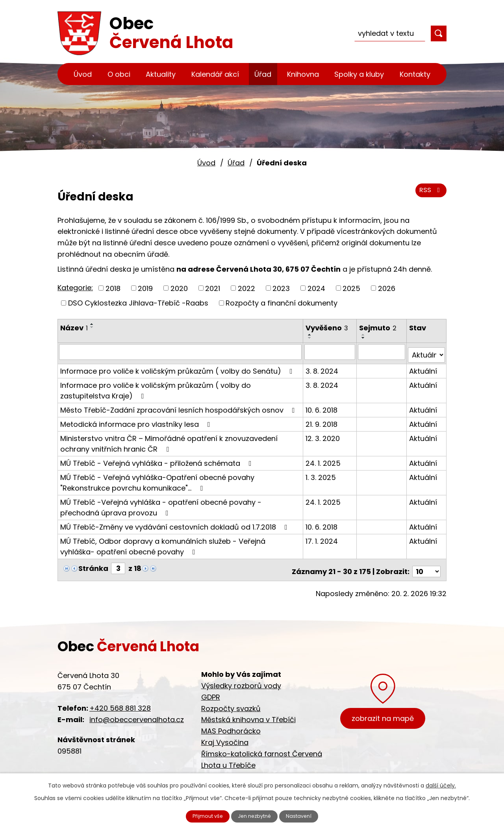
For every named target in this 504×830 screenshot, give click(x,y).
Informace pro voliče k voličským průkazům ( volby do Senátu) (178, 368)
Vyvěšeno (328, 328)
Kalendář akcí (215, 74)
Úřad (263, 74)
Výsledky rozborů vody (241, 679)
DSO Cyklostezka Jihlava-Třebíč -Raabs (138, 303)
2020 (179, 288)
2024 (316, 288)
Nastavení (306, 815)
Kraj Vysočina (225, 736)
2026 (387, 288)
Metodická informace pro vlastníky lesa (137, 421)
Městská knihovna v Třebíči (248, 713)
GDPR (211, 690)
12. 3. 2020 (323, 435)
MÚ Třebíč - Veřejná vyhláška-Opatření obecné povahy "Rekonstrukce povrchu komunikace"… (157, 479)
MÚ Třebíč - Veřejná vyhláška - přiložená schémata (157, 460)
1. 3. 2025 (321, 474)
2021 (213, 288)
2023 (281, 288)
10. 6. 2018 (322, 407)
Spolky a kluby (359, 74)
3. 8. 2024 (323, 368)
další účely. (441, 784)
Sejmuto (379, 328)
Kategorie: (75, 288)
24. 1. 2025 (324, 460)
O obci (119, 74)
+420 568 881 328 (120, 701)
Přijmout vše (202, 815)
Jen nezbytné (255, 815)
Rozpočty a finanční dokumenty (282, 303)
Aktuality (161, 74)
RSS (430, 194)
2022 (246, 288)
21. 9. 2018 (322, 421)
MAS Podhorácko (231, 724)
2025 (351, 288)
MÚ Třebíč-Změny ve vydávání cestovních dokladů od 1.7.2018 (175, 523)
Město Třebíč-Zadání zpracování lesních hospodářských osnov (179, 407)
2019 (145, 288)
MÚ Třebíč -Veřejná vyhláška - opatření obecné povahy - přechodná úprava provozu (161, 504)
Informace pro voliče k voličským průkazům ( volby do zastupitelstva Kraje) (156, 387)
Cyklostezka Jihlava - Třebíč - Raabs (266, 770)
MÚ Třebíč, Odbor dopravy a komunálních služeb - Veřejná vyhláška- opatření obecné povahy (163, 543)
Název (74, 328)
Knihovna (303, 74)
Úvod (83, 74)
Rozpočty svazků (231, 702)
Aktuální (423, 368)
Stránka (93, 565)
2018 (113, 288)
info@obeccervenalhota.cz (137, 713)
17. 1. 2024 (322, 538)
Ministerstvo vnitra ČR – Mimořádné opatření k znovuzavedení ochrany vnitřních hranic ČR (169, 440)
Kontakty (415, 74)
